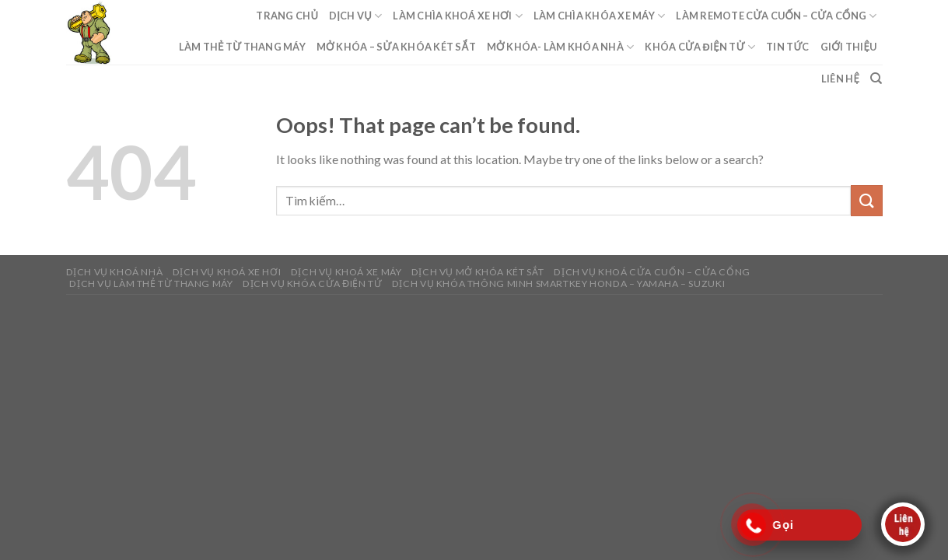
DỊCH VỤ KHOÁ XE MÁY (346, 272)
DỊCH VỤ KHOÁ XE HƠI (227, 272)
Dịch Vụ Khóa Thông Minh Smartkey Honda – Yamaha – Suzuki (558, 283)
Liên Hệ (840, 79)
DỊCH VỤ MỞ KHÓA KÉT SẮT (478, 272)
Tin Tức (788, 47)
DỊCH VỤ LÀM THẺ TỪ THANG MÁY (151, 283)
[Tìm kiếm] (876, 79)
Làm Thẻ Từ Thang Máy (242, 47)
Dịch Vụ (355, 16)
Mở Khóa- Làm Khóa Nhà (561, 47)
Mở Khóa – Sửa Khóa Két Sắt (396, 47)
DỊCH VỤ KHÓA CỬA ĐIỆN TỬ (313, 283)
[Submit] (866, 200)
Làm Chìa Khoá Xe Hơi (457, 16)
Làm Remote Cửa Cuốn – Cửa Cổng (776, 16)
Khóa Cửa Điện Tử (700, 47)
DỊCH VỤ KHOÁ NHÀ (115, 272)
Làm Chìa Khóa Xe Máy (600, 16)
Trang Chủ (287, 16)
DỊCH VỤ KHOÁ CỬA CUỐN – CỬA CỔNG (652, 272)
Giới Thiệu (849, 47)
